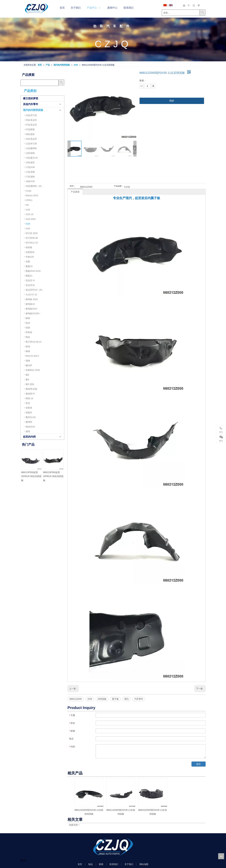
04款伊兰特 (31, 115)
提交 (199, 764)
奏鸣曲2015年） (34, 313)
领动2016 (30, 427)
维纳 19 (29, 398)
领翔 (28, 431)
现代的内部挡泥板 (33, 110)
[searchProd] (40, 83)
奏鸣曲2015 (31, 309)
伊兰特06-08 (32, 238)
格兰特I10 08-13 (34, 342)
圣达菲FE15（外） (35, 290)
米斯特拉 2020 (33, 370)
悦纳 (28, 328)
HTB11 (29, 200)
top (221, 856)
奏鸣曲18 (30, 304)
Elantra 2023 (32, 195)
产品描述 (75, 192)
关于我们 (129, 864)
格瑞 (28, 346)
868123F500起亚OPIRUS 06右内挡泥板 (53, 476)
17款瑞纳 (30, 177)
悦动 (28, 323)
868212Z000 (76, 699)
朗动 (28, 337)
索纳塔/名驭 (31, 389)
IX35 (28, 224)
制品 (91, 864)
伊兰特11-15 (32, 243)
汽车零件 (139, 699)
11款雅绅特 (31, 148)
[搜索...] (181, 13)
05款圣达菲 (31, 120)
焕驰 (28, 351)
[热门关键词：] (203, 12)
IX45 (28, 229)
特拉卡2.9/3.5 (32, 356)
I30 (27, 205)
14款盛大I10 (32, 158)
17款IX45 (30, 167)
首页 (80, 864)
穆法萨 (29, 365)
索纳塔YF (30, 394)
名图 (28, 262)
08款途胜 (30, 134)
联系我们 (114, 864)
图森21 (29, 276)
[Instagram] (194, 5)
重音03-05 (31, 417)
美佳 (28, 403)
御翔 (28, 318)
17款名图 (30, 172)
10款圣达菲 (31, 139)
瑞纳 (28, 361)
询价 (172, 101)
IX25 (28, 210)
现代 (126, 699)
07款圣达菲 (31, 125)
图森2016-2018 (33, 271)
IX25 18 (29, 214)
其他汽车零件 (31, 104)
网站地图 (144, 864)
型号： (73, 186)
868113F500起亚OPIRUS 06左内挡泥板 (31, 476)
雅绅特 (29, 422)
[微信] (199, 5)
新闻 (101, 864)
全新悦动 (30, 252)
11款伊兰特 (31, 144)
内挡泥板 (102, 699)
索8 (27, 375)
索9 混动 (30, 384)
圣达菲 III (30, 280)
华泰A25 (30, 257)
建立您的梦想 (31, 98)
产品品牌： (119, 186)
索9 (27, 380)
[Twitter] (189, 5)
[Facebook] (184, 5)
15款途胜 (30, 162)
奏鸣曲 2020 (32, 299)
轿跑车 (29, 413)
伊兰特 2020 (32, 233)
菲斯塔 (29, 408)
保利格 (29, 247)
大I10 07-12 (31, 295)
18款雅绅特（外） (35, 186)
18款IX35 (30, 181)
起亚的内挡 (29, 437)
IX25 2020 (31, 219)
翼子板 (115, 699)
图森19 (29, 266)
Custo (28, 191)
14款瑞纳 (30, 153)
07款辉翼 (30, 129)
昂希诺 (29, 332)
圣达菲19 (30, 285)
